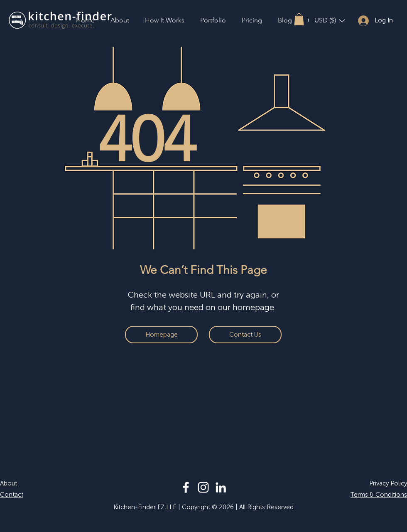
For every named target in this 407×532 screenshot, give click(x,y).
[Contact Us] (245, 335)
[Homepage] (161, 335)
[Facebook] (186, 487)
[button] (299, 19)
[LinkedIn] (221, 487)
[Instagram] (203, 487)
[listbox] (330, 21)
